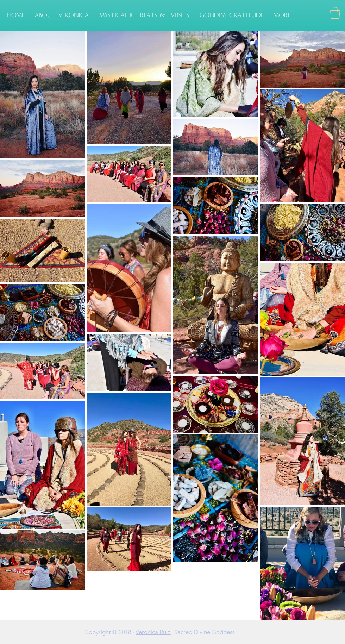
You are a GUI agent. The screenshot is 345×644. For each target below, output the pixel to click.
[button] (144, 15)
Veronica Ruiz (153, 632)
